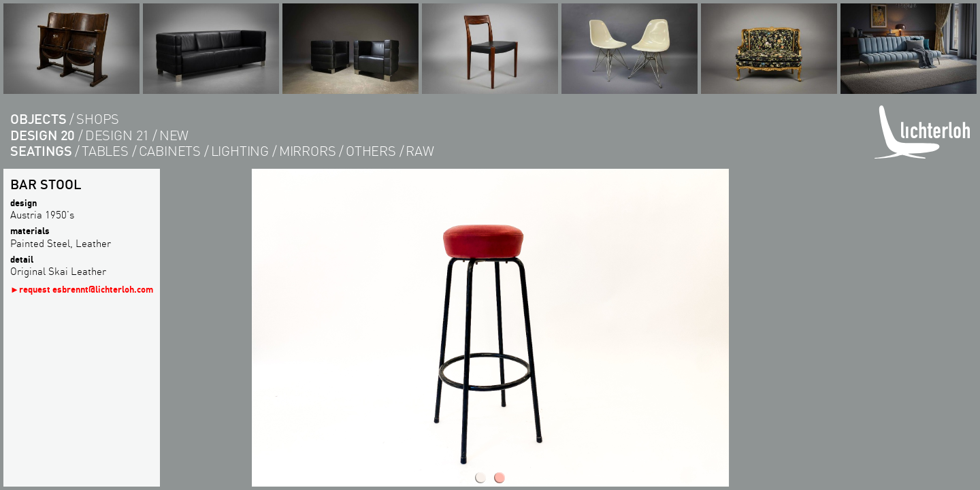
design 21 (117, 135)
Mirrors (308, 151)
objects (38, 119)
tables (105, 151)
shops (98, 119)
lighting (240, 151)
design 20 (43, 135)
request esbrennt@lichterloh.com (86, 289)
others (371, 151)
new (174, 135)
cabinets (170, 151)
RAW (420, 151)
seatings (41, 151)
